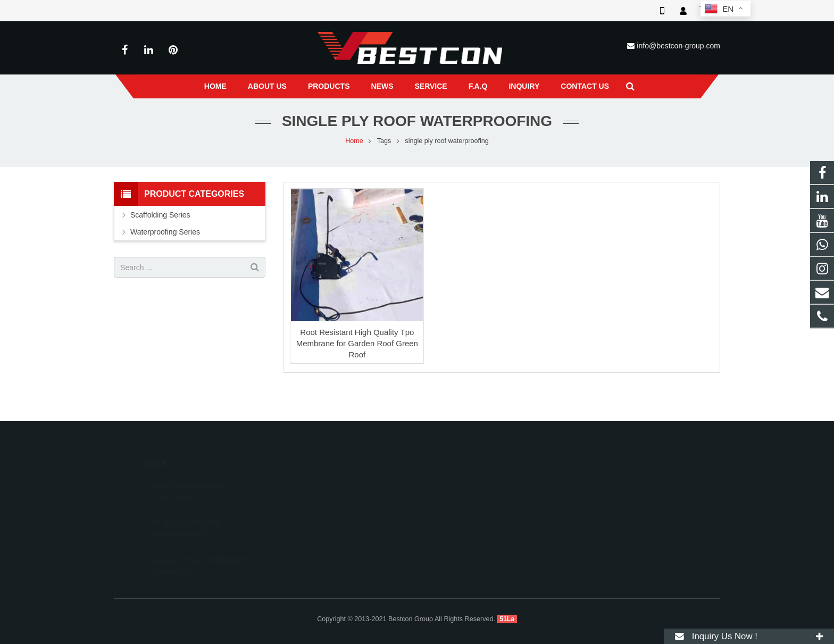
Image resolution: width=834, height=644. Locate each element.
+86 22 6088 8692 (463, 499)
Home (354, 141)
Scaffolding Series (160, 215)
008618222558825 (464, 483)
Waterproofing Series (165, 232)
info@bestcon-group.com (678, 46)
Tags (384, 141)
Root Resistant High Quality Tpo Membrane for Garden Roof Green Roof (357, 343)
